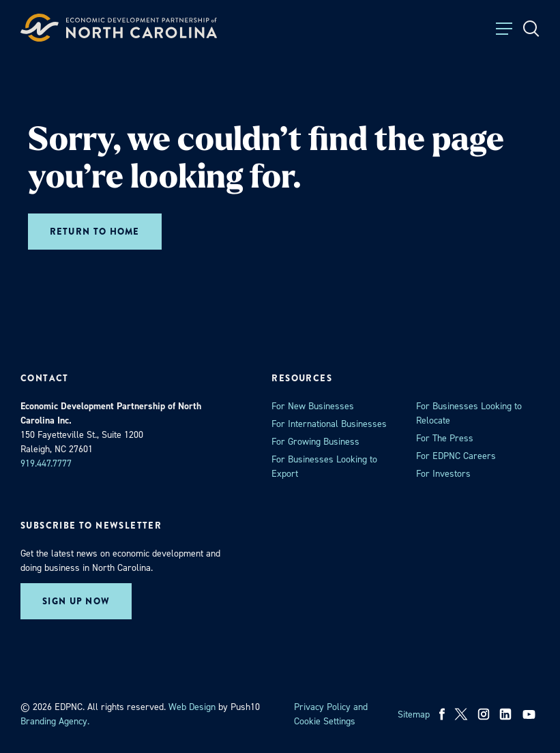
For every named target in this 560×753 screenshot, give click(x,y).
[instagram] (484, 714)
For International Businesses (329, 424)
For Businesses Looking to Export (324, 467)
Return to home (95, 232)
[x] (461, 714)
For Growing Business (315, 442)
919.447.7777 (46, 463)
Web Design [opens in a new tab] (192, 707)
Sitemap (414, 714)
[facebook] (442, 714)
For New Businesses (313, 406)
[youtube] (530, 714)
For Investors (443, 474)
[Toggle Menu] (504, 29)
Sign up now (76, 601)
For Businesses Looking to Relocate (469, 413)
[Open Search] (531, 29)
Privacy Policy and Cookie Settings (331, 714)
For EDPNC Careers (456, 456)
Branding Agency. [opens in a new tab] (55, 721)
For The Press (445, 438)
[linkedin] (505, 714)
